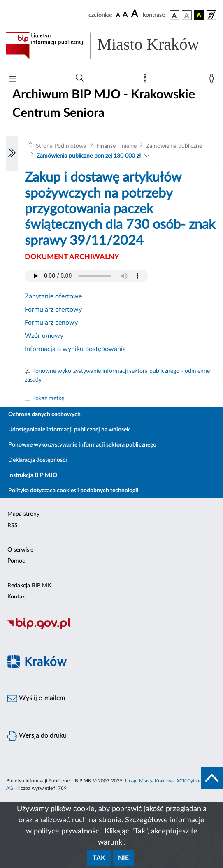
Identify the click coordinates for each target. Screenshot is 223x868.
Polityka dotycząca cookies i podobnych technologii (73, 491)
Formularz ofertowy (53, 310)
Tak (99, 858)
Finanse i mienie (116, 146)
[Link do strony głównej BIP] (111, 46)
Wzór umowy (44, 336)
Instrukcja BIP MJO (33, 475)
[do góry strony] (212, 778)
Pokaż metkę (48, 398)
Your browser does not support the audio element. (86, 276)
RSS (13, 526)
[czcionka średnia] (125, 15)
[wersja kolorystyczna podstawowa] (174, 15)
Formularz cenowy (51, 323)
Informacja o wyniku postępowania (75, 349)
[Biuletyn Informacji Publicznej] (111, 628)
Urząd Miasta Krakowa (149, 781)
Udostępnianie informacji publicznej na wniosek (69, 430)
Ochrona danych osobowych (44, 414)
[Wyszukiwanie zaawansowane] (80, 78)
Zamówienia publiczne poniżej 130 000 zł (89, 156)
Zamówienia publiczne (174, 146)
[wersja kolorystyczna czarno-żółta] (199, 15)
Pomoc (16, 561)
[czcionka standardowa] (118, 15)
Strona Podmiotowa (61, 146)
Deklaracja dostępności (38, 460)
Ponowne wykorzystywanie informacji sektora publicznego (82, 445)
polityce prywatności (67, 831)
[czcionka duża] (136, 14)
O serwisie (20, 550)
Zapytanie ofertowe (53, 296)
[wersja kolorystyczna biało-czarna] (187, 15)
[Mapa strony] (147, 80)
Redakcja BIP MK (29, 586)
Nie (123, 858)
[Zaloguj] (213, 80)
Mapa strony (23, 514)
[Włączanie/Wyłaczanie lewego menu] (12, 154)
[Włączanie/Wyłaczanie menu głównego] (12, 80)
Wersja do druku (37, 736)
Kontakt (17, 597)
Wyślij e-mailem (36, 698)
